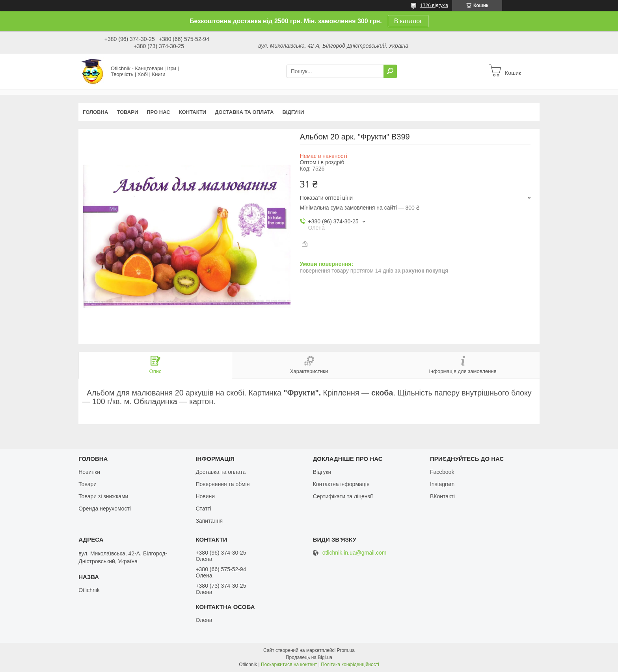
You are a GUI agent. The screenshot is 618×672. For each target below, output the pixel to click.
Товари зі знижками (103, 496)
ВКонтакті (442, 496)
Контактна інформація (341, 484)
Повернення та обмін (222, 484)
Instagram (442, 484)
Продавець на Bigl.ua (309, 657)
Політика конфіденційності (350, 665)
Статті (203, 509)
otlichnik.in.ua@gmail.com (355, 553)
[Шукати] (390, 71)
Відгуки (293, 112)
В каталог (408, 21)
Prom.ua (346, 650)
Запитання (209, 521)
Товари (127, 112)
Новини (205, 496)
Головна (95, 112)
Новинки (89, 472)
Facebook (442, 472)
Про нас (158, 112)
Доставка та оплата (244, 112)
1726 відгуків (434, 6)
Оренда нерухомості (105, 509)
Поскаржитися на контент (289, 665)
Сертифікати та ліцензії (343, 496)
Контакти (193, 112)
